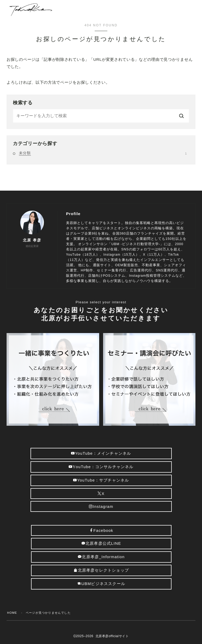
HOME (12, 613)
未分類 (103, 153)
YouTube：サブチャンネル (101, 480)
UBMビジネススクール (102, 584)
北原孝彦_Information (102, 557)
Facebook (101, 530)
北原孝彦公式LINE (101, 543)
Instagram (101, 506)
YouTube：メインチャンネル (101, 453)
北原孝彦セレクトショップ (102, 570)
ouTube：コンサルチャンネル (101, 467)
